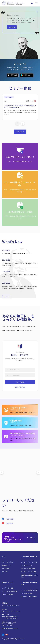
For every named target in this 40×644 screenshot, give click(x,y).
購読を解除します (20, 387)
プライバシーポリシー (8, 562)
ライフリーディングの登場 (29, 572)
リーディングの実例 (7, 594)
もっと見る (12, 27)
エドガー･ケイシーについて (29, 562)
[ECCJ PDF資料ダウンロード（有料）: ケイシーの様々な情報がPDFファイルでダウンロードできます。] (20, 184)
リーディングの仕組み (8, 588)
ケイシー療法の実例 (27, 593)
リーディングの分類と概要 (9, 591)
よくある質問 (6, 569)
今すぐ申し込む (20, 382)
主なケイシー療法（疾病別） (29, 597)
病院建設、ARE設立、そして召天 (29, 576)
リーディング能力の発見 (28, 569)
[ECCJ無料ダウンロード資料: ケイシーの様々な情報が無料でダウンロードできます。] (20, 212)
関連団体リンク (6, 565)
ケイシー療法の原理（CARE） (30, 590)
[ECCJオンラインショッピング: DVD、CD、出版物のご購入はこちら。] (20, 156)
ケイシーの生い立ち (27, 565)
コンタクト (5, 572)
